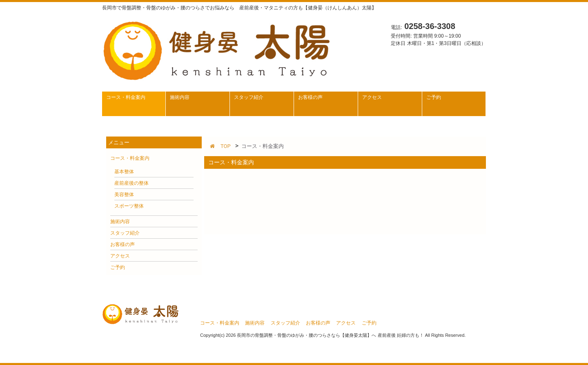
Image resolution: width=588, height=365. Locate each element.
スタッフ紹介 (125, 233)
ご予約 (118, 267)
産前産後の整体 (131, 183)
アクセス (120, 256)
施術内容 (120, 222)
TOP (220, 146)
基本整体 (124, 172)
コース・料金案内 (130, 158)
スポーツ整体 (129, 206)
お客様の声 (122, 244)
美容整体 (124, 195)
